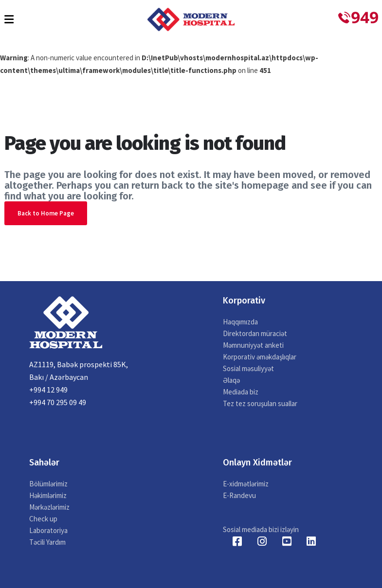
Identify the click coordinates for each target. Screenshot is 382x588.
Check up (43, 519)
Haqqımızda (240, 322)
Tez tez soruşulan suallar (260, 403)
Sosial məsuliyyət (248, 368)
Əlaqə (231, 380)
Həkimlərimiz (48, 495)
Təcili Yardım (47, 542)
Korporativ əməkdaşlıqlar (260, 357)
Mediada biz (241, 392)
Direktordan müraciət (255, 333)
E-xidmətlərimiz (246, 484)
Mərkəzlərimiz (49, 507)
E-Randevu (239, 495)
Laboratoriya (48, 530)
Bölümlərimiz (48, 484)
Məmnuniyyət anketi (253, 345)
